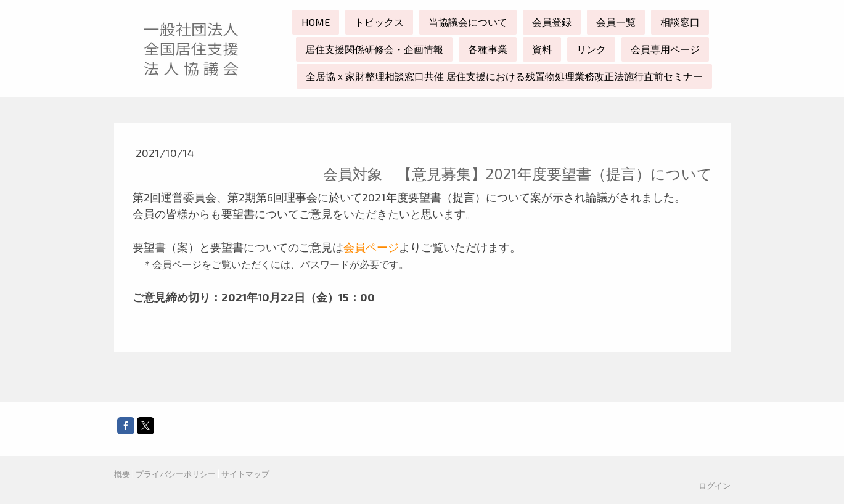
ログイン (715, 486)
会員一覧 (616, 22)
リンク (591, 49)
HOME (316, 22)
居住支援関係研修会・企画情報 (374, 49)
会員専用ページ (665, 49)
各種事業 (488, 49)
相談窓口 (680, 22)
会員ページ (371, 247)
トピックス (379, 22)
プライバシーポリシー (176, 474)
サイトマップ (245, 474)
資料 (542, 49)
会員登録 (552, 22)
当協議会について (468, 22)
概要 (122, 474)
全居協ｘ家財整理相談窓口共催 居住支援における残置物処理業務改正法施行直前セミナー (504, 76)
